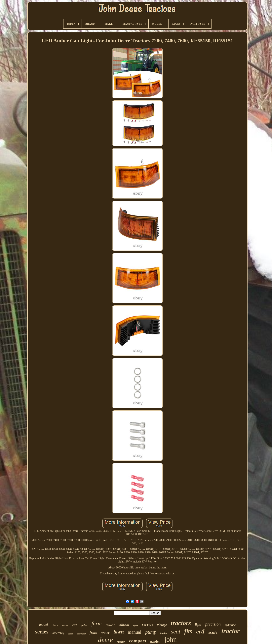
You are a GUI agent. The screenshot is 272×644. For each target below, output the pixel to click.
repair (135, 626)
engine (121, 642)
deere (105, 640)
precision (213, 624)
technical (82, 634)
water (105, 633)
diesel (71, 634)
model (44, 625)
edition (124, 624)
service (148, 624)
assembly (58, 633)
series (42, 632)
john (171, 640)
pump (151, 632)
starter (65, 625)
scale (213, 632)
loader (164, 633)
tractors (181, 623)
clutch (55, 625)
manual (135, 632)
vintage (162, 625)
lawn (119, 632)
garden (155, 642)
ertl (200, 631)
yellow (84, 625)
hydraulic (230, 625)
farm (97, 624)
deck (75, 625)
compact (138, 641)
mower (110, 625)
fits (188, 631)
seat (176, 631)
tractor (231, 631)
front (93, 633)
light (198, 625)
